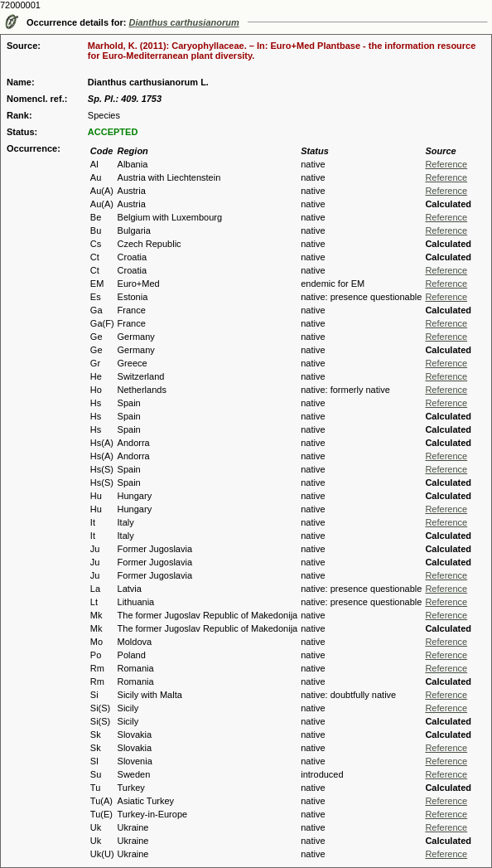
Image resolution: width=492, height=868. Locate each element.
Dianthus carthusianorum (184, 22)
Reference (446, 164)
